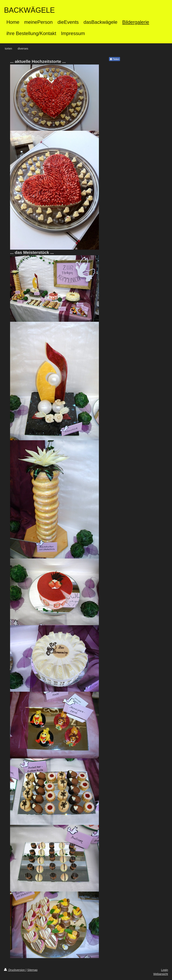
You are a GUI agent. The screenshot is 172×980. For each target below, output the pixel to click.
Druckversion (15, 970)
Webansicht (161, 974)
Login (165, 970)
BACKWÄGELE (29, 10)
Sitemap (32, 970)
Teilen (114, 59)
